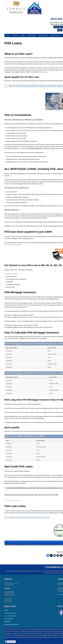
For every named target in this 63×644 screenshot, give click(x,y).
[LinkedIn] (55, 555)
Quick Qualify (32, 35)
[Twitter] (51, 555)
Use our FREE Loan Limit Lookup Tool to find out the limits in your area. (28, 517)
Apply (23, 35)
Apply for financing (12, 274)
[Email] (58, 555)
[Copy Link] (61, 555)
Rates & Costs (43, 35)
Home (8, 35)
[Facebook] (48, 555)
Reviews (15, 35)
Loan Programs (55, 35)
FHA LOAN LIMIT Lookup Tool (12, 500)
